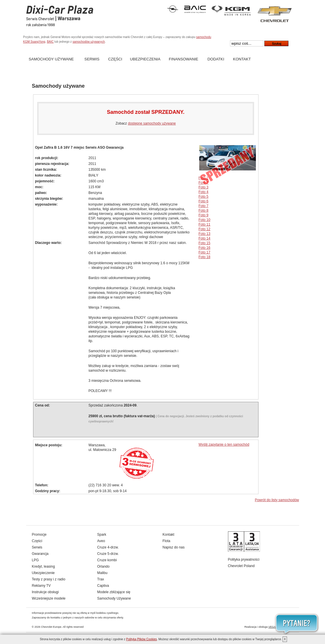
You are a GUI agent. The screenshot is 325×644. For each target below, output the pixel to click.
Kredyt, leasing (43, 566)
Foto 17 (205, 252)
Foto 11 (205, 224)
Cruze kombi (107, 560)
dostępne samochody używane (152, 123)
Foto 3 (204, 187)
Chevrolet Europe (51, 627)
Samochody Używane (51, 59)
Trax (101, 579)
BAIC (50, 42)
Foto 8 (204, 211)
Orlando (104, 566)
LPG (35, 560)
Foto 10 (205, 220)
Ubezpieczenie (43, 573)
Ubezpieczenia (145, 59)
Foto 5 (204, 197)
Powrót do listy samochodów (277, 500)
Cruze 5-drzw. (108, 554)
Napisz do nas (174, 547)
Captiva (103, 586)
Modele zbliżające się (114, 592)
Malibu (102, 573)
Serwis (92, 59)
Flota (167, 541)
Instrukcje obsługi (45, 592)
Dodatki (216, 59)
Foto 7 (204, 206)
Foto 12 (205, 229)
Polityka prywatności (244, 560)
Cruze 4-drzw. (108, 547)
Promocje (39, 535)
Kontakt (242, 59)
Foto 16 (205, 248)
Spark (102, 535)
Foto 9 (204, 215)
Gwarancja (40, 554)
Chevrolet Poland (241, 566)
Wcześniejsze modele (49, 598)
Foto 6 (204, 201)
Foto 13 (205, 234)
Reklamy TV (41, 586)
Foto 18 (205, 257)
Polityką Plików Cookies (141, 639)
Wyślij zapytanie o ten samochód (224, 445)
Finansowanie (183, 59)
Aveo (101, 541)
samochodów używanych (89, 42)
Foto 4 (204, 192)
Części (115, 59)
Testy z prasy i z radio (49, 579)
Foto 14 (205, 238)
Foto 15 (205, 243)
